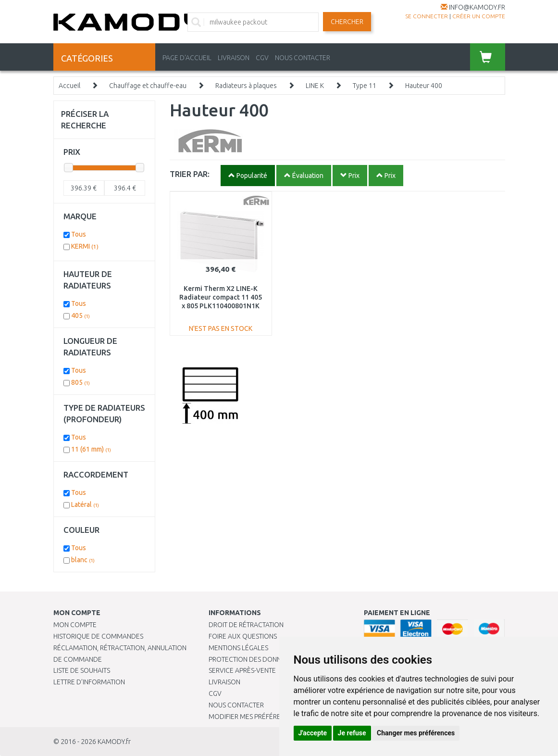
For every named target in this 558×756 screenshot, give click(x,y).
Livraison (224, 682)
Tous (79, 234)
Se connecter (427, 16)
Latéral (85, 504)
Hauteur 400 (424, 86)
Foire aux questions (243, 636)
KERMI (85, 246)
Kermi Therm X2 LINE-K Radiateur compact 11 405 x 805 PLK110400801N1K (221, 297)
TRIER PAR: (190, 174)
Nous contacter (236, 705)
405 (81, 315)
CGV (262, 58)
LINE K (315, 86)
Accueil (69, 86)
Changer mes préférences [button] (416, 733)
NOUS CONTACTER (303, 58)
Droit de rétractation (246, 625)
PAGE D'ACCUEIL (187, 58)
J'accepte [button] (313, 733)
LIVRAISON (234, 58)
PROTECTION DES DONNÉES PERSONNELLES (274, 659)
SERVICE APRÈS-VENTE (242, 670)
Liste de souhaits (82, 670)
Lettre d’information (89, 682)
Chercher (347, 22)
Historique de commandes (98, 636)
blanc (83, 560)
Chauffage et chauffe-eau (148, 86)
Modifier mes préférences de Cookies (272, 717)
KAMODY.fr (114, 742)
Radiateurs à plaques (246, 86)
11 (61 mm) (91, 449)
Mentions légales (238, 648)
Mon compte (75, 625)
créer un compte (479, 16)
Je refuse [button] (352, 733)
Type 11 (365, 86)
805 (81, 382)
